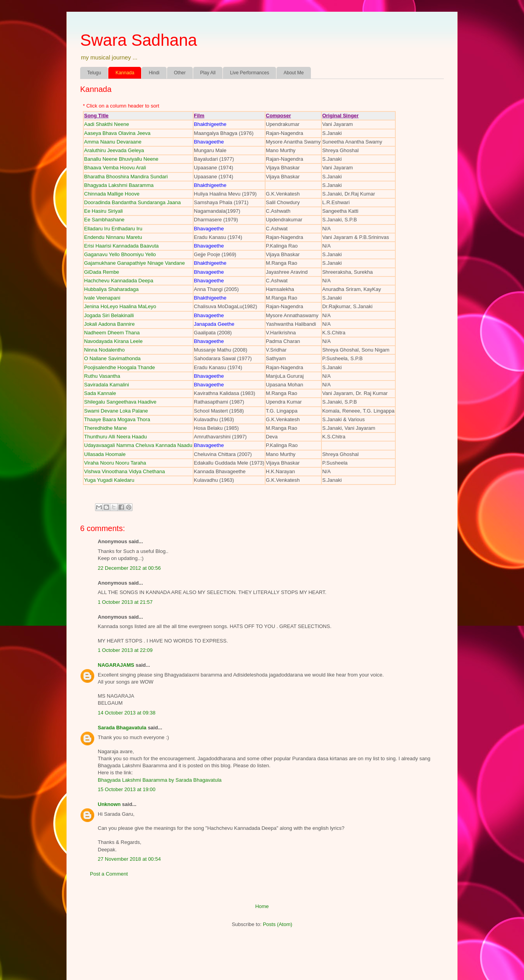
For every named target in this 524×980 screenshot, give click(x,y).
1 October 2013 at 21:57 (125, 602)
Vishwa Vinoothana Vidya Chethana (125, 471)
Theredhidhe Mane (105, 428)
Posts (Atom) (277, 924)
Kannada (125, 73)
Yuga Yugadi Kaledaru (109, 480)
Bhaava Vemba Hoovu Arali (115, 168)
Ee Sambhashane (104, 220)
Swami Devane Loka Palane (116, 411)
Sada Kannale (100, 393)
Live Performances (249, 73)
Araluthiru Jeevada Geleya (114, 150)
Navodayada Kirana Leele (113, 341)
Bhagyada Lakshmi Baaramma (119, 185)
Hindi (154, 73)
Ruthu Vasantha (102, 376)
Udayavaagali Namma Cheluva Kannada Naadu (138, 445)
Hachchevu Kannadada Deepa (119, 281)
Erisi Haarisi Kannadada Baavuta (121, 246)
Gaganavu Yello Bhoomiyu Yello (120, 254)
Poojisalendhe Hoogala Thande (119, 367)
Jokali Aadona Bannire (109, 324)
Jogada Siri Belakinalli (109, 315)
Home (262, 906)
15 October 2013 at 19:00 (127, 789)
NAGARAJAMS (116, 665)
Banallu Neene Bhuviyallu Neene (121, 159)
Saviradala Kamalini (107, 385)
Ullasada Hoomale (105, 454)
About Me (293, 73)
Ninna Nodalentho (104, 350)
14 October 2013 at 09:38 (127, 713)
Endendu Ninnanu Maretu (113, 237)
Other (180, 73)
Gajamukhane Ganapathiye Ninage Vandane (135, 263)
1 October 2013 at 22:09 (125, 650)
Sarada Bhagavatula (122, 728)
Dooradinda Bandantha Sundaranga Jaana (132, 202)
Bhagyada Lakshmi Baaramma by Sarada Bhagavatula (160, 780)
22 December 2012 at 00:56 (129, 568)
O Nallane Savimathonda (112, 358)
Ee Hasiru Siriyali (103, 211)
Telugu (94, 73)
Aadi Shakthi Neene (107, 124)
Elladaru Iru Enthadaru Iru (113, 229)
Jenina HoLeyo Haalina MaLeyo (120, 306)
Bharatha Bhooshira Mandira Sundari (126, 177)
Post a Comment (109, 874)
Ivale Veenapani (102, 298)
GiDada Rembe (102, 272)
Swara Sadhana (139, 40)
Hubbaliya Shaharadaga (111, 289)
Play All (208, 73)
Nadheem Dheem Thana (112, 333)
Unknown (109, 804)
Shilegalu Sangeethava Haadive (120, 402)
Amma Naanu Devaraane (113, 142)
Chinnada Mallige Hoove (112, 194)
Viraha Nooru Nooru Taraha (115, 463)
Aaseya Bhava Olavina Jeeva (117, 133)
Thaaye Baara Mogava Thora (117, 419)
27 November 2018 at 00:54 (129, 859)
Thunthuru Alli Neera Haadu (115, 437)
